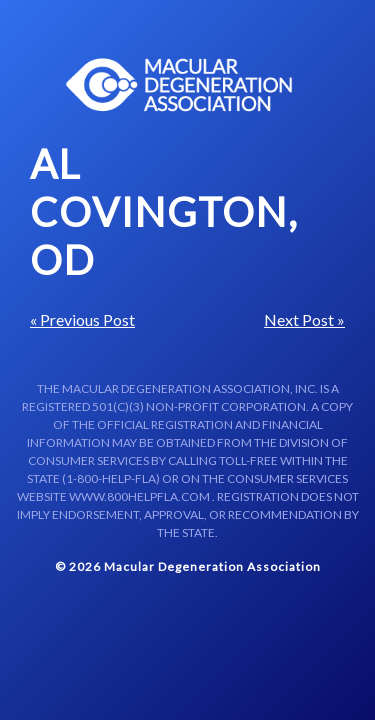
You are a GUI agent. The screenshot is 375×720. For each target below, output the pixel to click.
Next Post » (304, 319)
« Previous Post (82, 319)
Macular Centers (180, 85)
